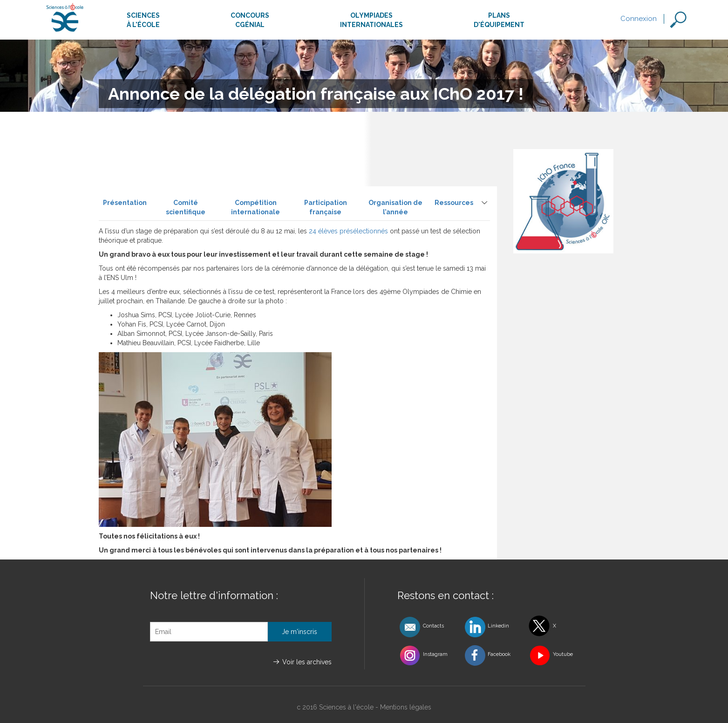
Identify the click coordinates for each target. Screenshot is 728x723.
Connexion (639, 19)
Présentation (125, 203)
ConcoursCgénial (250, 20)
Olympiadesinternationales (371, 20)
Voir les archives (307, 662)
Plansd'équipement (499, 20)
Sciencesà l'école (143, 20)
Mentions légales (406, 707)
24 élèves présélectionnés (348, 231)
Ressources (454, 203)
